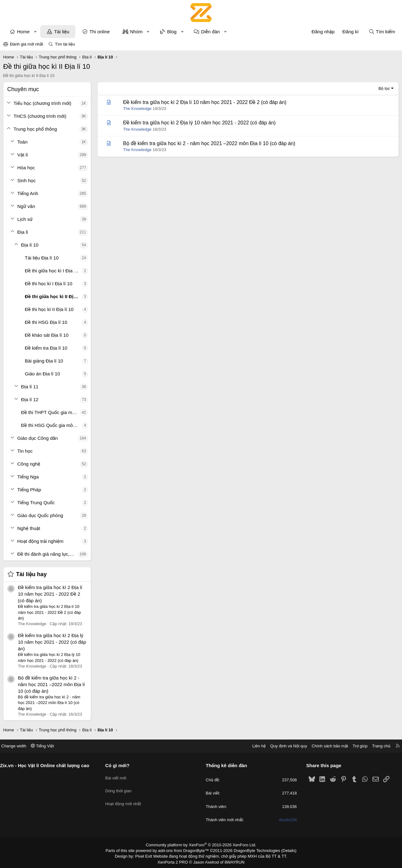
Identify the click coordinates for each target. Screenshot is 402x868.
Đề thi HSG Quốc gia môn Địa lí (52, 425)
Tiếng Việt (47, 746)
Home (23, 32)
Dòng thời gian (121, 787)
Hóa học (26, 168)
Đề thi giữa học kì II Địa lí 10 (54, 296)
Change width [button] (19, 746)
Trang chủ (377, 746)
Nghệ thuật (29, 528)
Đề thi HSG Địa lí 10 (46, 322)
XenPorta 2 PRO (175, 860)
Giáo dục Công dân (38, 438)
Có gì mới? (120, 765)
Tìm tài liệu (65, 44)
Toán (22, 142)
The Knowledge (137, 109)
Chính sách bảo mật (325, 746)
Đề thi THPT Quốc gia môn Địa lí (51, 412)
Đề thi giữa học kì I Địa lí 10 (54, 271)
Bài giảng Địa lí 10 (44, 361)
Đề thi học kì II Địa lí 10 (49, 309)
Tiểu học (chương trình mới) (42, 103)
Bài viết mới (118, 776)
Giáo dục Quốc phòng (40, 515)
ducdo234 (285, 820)
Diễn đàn (210, 32)
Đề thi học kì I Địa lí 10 (49, 284)
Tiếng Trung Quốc (36, 502)
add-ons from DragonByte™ (185, 850)
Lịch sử (25, 219)
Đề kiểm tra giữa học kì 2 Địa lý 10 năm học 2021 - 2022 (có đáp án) (52, 642)
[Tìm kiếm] (382, 32)
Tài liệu (62, 32)
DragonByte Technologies (253, 850)
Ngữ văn (26, 206)
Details (282, 850)
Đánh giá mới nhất (27, 44)
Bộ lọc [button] (384, 88)
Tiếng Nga (28, 477)
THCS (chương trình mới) (40, 116)
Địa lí (23, 232)
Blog (172, 32)
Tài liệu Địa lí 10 (42, 258)
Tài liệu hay (31, 574)
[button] (35, 32)
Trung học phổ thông (35, 129)
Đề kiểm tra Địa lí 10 (46, 348)
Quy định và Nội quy (284, 746)
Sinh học (27, 180)
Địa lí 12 (30, 399)
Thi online (100, 32)
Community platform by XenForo (201, 845)
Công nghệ (29, 464)
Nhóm (136, 32)
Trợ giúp (355, 746)
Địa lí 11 (30, 387)
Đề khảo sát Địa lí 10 (47, 335)
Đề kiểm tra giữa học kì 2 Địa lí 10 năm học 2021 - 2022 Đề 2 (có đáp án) (50, 594)
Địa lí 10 (30, 245)
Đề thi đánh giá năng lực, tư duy (48, 554)
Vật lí (23, 155)
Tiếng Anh (28, 193)
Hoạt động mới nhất (126, 799)
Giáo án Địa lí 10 (42, 374)
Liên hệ (254, 746)
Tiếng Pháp (29, 490)
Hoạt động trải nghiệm (40, 541)
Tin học (25, 451)
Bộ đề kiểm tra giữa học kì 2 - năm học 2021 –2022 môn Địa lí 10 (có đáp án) (51, 684)
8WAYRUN (232, 860)
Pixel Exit (148, 855)
